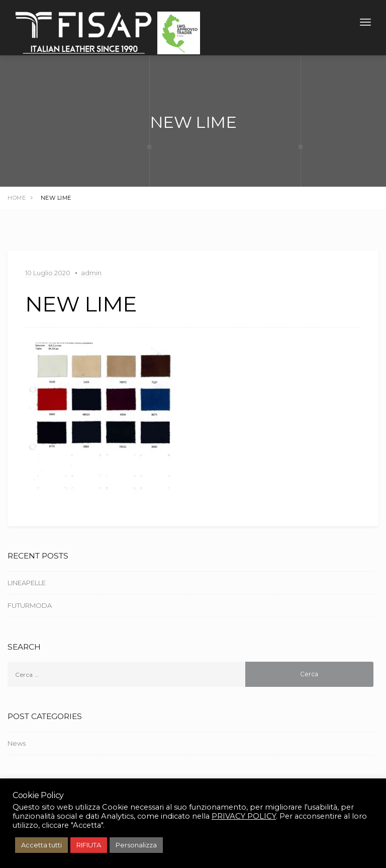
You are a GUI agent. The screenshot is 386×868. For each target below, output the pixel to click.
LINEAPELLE (27, 583)
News (17, 743)
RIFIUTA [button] (89, 845)
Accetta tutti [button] (41, 845)
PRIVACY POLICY (244, 816)
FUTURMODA (30, 605)
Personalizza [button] (136, 845)
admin (91, 273)
